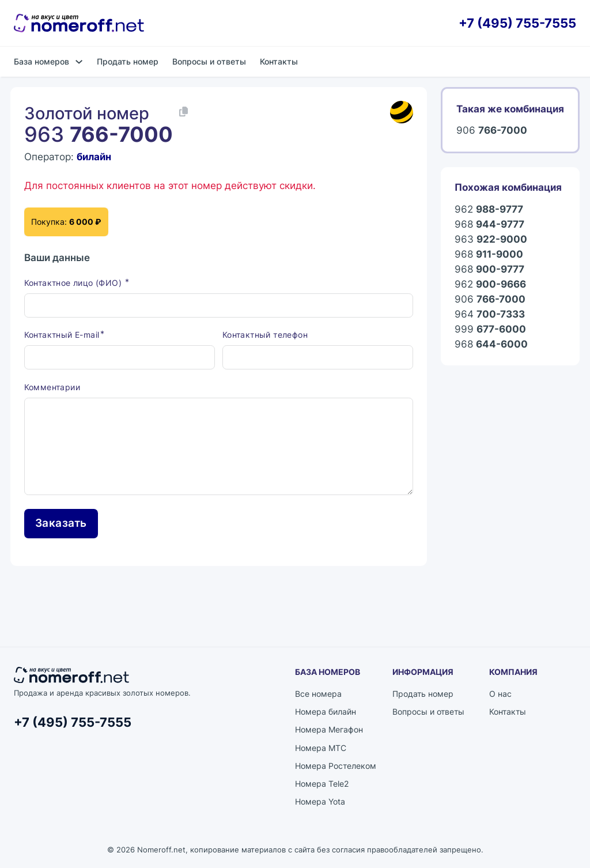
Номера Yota (320, 802)
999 (490, 329)
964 (490, 314)
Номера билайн (326, 712)
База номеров (41, 61)
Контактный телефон (265, 335)
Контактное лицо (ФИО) (74, 283)
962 (489, 209)
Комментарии (52, 388)
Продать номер (128, 61)
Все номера (318, 694)
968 (489, 224)
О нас (500, 694)
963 (491, 239)
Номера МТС (321, 748)
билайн (94, 156)
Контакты (279, 61)
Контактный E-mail (62, 335)
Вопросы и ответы (209, 61)
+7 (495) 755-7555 (517, 23)
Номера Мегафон (329, 731)
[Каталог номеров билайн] (402, 112)
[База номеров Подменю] (79, 62)
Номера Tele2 (322, 784)
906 (492, 130)
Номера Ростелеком (336, 766)
